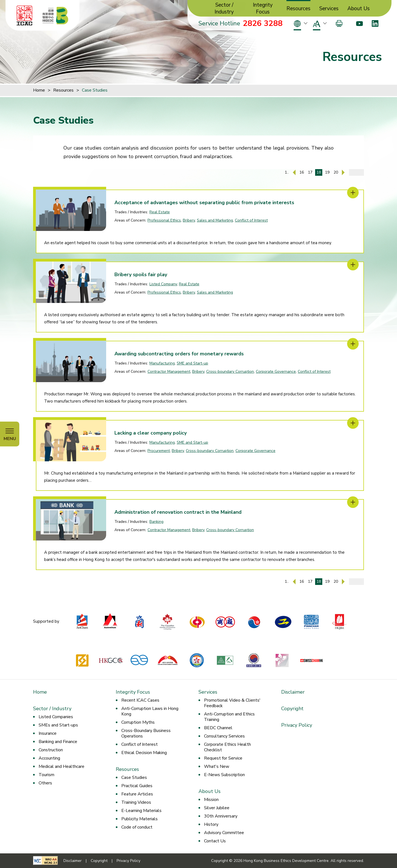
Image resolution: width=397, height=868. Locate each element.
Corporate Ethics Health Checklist (227, 747)
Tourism (46, 775)
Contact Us (215, 841)
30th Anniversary (221, 816)
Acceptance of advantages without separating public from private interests (204, 203)
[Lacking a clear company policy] (353, 423)
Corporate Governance (276, 372)
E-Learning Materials (141, 811)
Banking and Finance (58, 742)
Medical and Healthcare (61, 766)
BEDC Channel (218, 728)
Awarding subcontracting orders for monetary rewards (179, 354)
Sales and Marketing (215, 220)
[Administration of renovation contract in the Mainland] (353, 502)
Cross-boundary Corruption (230, 372)
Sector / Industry (224, 9)
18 (319, 172)
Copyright (292, 709)
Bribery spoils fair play (141, 275)
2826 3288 (263, 23)
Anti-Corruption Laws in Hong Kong (150, 711)
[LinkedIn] (375, 23)
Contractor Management (169, 372)
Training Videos (136, 802)
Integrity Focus (263, 9)
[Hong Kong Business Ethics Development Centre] (55, 15)
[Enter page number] (356, 172)
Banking (156, 522)
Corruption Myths (138, 722)
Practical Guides (137, 786)
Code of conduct (137, 827)
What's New (217, 766)
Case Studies (95, 90)
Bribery (189, 220)
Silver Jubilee (217, 808)
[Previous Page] (294, 172)
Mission (211, 800)
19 (327, 172)
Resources (298, 9)
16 (302, 172)
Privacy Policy (297, 725)
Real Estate (160, 212)
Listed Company (163, 284)
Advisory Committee (224, 833)
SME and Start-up (192, 363)
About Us (359, 9)
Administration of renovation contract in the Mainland (178, 512)
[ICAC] (25, 15)
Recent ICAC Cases (140, 700)
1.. (287, 172)
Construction (51, 750)
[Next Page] (343, 172)
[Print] (339, 23)
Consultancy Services (224, 736)
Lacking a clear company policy (151, 433)
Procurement (159, 451)
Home (39, 90)
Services (329, 9)
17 (310, 172)
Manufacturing (162, 363)
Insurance (48, 733)
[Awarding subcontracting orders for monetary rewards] (353, 344)
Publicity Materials (140, 819)
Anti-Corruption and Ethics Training (229, 717)
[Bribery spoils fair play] (353, 265)
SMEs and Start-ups (58, 725)
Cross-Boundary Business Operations (146, 733)
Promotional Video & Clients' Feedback (232, 703)
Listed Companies (56, 717)
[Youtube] (359, 23)
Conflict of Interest (251, 220)
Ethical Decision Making (144, 753)
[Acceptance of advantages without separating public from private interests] (353, 193)
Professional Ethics (164, 220)
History (211, 824)
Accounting (49, 758)
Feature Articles (137, 794)
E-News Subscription (224, 775)
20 (336, 172)
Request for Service (223, 758)
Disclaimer (293, 692)
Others (45, 783)
